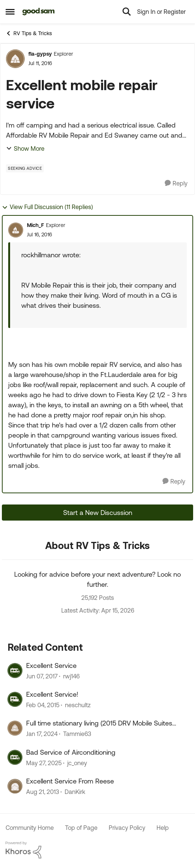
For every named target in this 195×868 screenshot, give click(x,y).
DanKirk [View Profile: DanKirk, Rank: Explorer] (75, 792)
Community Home (30, 828)
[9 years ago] (42, 676)
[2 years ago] (42, 734)
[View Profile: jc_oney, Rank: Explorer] (15, 757)
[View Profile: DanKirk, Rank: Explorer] (15, 786)
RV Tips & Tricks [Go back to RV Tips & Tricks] (29, 33)
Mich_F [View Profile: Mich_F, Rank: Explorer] (35, 225)
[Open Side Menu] (10, 12)
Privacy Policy (127, 828)
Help (163, 828)
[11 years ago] (43, 705)
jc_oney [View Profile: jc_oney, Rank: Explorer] (77, 763)
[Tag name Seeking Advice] (25, 168)
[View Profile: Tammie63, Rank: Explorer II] (15, 728)
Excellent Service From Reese (70, 781)
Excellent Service (51, 665)
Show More (25, 148)
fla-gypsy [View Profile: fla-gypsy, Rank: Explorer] (40, 54)
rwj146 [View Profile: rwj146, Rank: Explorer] (71, 676)
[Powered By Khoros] (97, 850)
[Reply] (176, 183)
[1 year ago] (44, 763)
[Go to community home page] (39, 12)
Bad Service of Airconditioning (71, 752)
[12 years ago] (43, 792)
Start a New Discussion (98, 513)
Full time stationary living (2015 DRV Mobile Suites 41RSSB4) (99, 723)
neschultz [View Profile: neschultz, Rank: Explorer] (78, 705)
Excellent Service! (52, 694)
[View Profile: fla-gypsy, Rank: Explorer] (15, 59)
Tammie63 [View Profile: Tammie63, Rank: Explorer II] (77, 734)
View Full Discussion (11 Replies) (47, 207)
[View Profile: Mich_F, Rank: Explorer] (16, 230)
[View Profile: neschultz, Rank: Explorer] (15, 699)
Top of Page (81, 828)
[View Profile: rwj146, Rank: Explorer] (15, 671)
